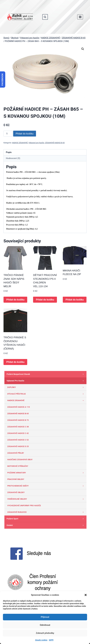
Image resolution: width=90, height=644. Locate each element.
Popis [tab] (9, 152)
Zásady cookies (41, 640)
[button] (86, 595)
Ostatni (46, 525)
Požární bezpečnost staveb (46, 374)
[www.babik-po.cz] (20, 17)
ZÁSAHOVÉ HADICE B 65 (55, 143)
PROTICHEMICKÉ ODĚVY (46, 486)
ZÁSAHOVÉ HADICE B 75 (18, 420)
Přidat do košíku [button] (15, 300)
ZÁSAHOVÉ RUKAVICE (46, 512)
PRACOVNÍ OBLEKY (16, 479)
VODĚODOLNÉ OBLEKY (46, 499)
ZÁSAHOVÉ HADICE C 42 (18, 433)
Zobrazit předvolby (45, 633)
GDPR (51, 640)
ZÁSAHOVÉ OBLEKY (16, 492)
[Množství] (8, 134)
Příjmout (45, 617)
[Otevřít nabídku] (80, 17)
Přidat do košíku (25, 134)
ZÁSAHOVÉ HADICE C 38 (18, 427)
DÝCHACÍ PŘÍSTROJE (46, 394)
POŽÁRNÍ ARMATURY (46, 473)
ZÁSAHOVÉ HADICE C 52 (18, 440)
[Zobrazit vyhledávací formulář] (45, 17)
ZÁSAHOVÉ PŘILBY (16, 453)
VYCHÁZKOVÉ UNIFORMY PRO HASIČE (24, 506)
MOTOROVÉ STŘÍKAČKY (18, 466)
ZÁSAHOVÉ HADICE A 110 (19, 407)
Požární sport (46, 519)
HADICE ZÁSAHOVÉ (20, 143)
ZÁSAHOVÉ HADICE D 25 (18, 446)
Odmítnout (45, 625)
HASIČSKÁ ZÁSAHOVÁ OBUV (20, 460)
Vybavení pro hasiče (36, 143)
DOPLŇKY (46, 387)
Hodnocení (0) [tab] (13, 158)
